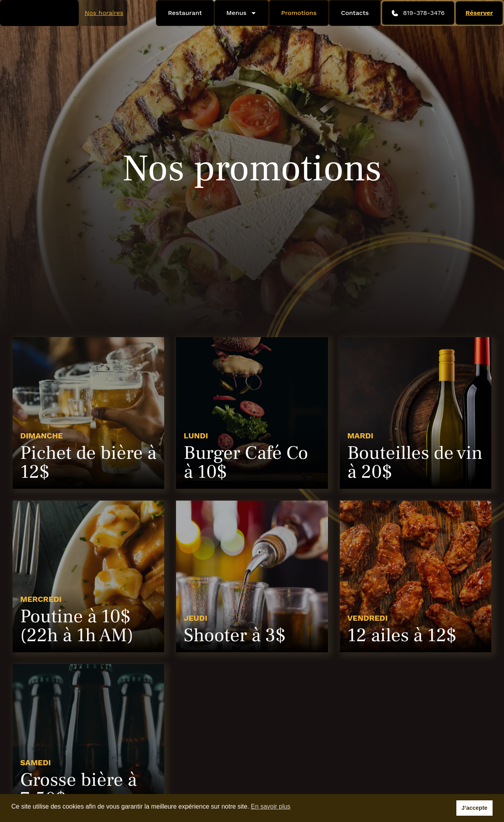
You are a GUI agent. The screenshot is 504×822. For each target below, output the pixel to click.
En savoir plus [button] (271, 806)
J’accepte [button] (474, 808)
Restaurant (185, 13)
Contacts (355, 13)
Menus (242, 13)
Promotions (299, 13)
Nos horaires (104, 13)
